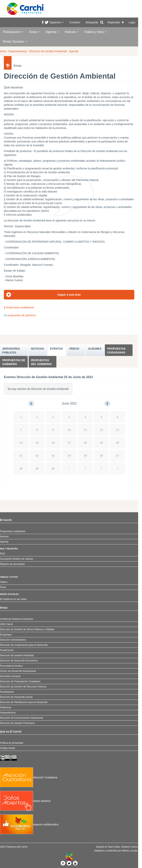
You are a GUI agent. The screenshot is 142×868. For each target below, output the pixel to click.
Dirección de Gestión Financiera (17, 723)
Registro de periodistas (12, 564)
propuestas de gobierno (20, 315)
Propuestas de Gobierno (14, 362)
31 (21, 417)
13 (118, 430)
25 (85, 456)
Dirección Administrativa (13, 640)
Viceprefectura (8, 713)
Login (132, 22)
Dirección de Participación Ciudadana (20, 681)
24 (69, 456)
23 (53, 456)
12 (101, 430)
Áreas (34, 32)
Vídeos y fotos (95, 32)
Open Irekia (114, 847)
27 (118, 456)
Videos (4, 582)
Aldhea (125, 851)
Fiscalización (7, 692)
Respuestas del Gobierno (41, 362)
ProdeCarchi (7, 650)
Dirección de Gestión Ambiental (48, 51)
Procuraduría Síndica (11, 666)
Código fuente (8, 748)
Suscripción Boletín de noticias (17, 559)
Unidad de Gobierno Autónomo (17, 619)
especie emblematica (29, 824)
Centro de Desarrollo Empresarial (18, 671)
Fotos (3, 587)
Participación (13, 32)
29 (37, 468)
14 (21, 443)
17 (69, 443)
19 (101, 443)
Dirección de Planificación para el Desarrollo (24, 702)
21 (21, 456)
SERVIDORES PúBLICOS (11, 351)
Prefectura (6, 707)
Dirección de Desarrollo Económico (19, 661)
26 (101, 456)
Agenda (52, 32)
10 (69, 430)
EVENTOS (56, 349)
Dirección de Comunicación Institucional (21, 718)
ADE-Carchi (6, 624)
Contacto (75, 22)
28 (21, 468)
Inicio (3, 51)
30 (53, 468)
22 (37, 456)
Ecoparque (6, 635)
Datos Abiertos (25, 801)
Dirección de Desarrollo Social (16, 697)
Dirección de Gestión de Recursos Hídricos (23, 687)
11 (85, 430)
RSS (3, 554)
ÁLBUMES (95, 349)
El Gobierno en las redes (13, 599)
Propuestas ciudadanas (116, 351)
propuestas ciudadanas (19, 307)
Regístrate (114, 22)
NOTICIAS (37, 349)
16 (53, 443)
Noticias (72, 32)
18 (85, 443)
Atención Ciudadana (29, 777)
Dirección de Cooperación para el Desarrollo (24, 645)
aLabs (134, 851)
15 (37, 443)
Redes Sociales (15, 42)
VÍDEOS (74, 349)
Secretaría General (10, 676)
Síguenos (56, 22)
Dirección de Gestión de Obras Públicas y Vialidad (27, 629)
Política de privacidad (12, 743)
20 (118, 443)
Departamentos (18, 51)
